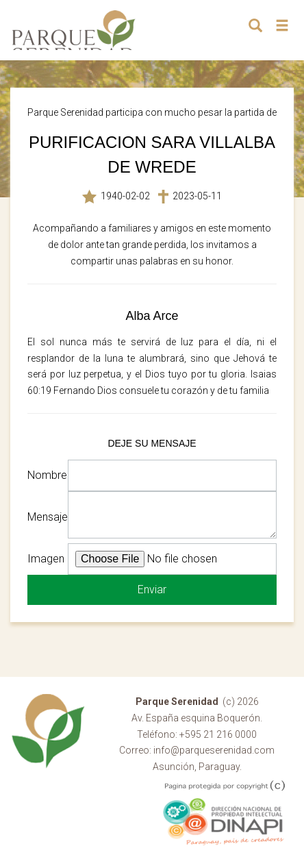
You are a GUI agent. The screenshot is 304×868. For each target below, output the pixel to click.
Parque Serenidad (74, 30)
